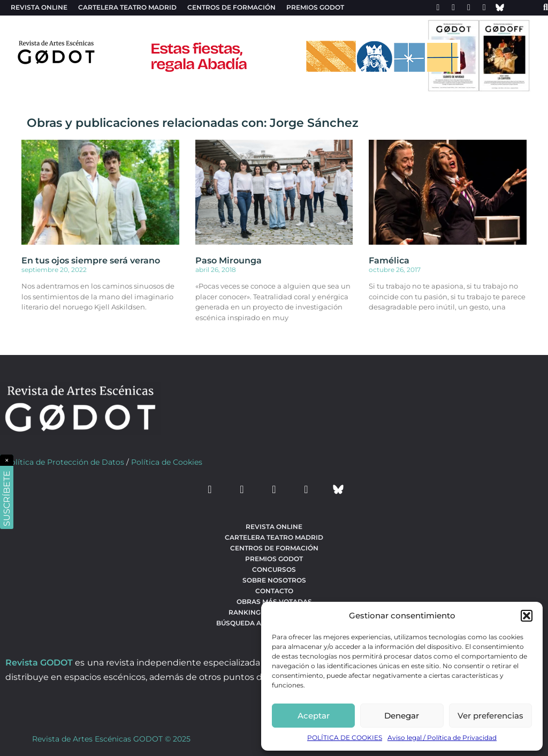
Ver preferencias (490, 716)
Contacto (274, 591)
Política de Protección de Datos (65, 462)
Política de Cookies (167, 462)
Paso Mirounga (229, 260)
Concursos (274, 569)
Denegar (402, 716)
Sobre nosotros (274, 580)
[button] (527, 616)
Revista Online (39, 7)
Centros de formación (231, 7)
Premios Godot (315, 7)
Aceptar (314, 716)
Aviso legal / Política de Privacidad (442, 738)
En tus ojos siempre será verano (91, 260)
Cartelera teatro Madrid (127, 7)
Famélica (389, 260)
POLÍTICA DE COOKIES (345, 738)
